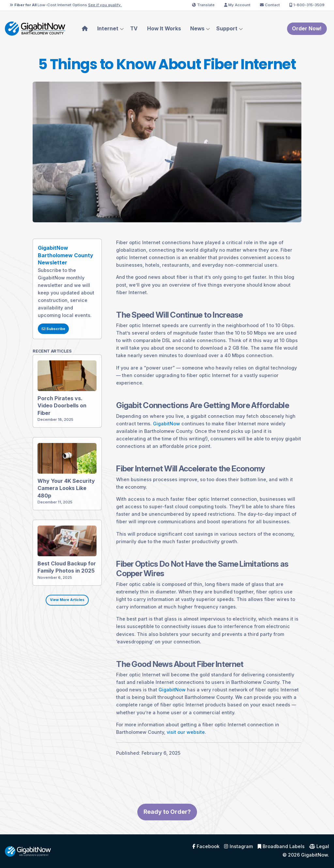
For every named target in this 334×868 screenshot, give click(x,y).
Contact (270, 5)
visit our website (182, 736)
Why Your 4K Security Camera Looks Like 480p (62, 492)
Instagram (238, 846)
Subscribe (49, 333)
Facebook (206, 846)
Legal (319, 846)
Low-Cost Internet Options (66, 5)
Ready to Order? (167, 816)
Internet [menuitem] (108, 29)
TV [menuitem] (134, 29)
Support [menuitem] (227, 29)
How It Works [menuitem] (164, 29)
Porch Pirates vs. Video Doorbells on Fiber (58, 410)
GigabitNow (163, 427)
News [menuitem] (197, 29)
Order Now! (307, 29)
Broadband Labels (281, 846)
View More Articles (63, 604)
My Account (237, 5)
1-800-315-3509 (307, 5)
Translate (203, 5)
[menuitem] (85, 29)
